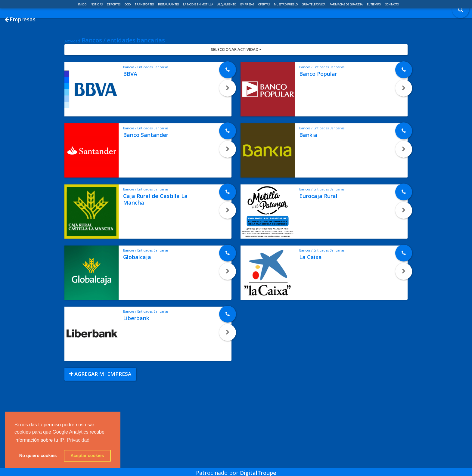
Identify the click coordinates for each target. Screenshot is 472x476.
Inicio (82, 4)
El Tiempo (374, 4)
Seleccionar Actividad (236, 73)
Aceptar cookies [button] (87, 456)
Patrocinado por (236, 468)
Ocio (128, 4)
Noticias (97, 4)
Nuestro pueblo (286, 4)
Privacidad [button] (78, 440)
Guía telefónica (314, 4)
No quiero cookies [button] (38, 456)
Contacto (392, 4)
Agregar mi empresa (100, 398)
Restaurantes (169, 4)
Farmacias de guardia (346, 4)
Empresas (247, 4)
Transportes (145, 4)
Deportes (114, 4)
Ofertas (264, 4)
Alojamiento (227, 4)
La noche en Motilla (198, 4)
